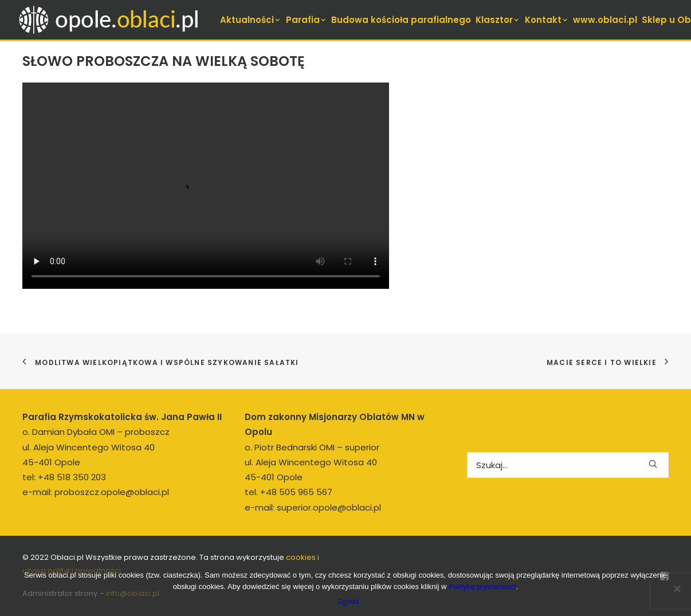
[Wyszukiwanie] (568, 465)
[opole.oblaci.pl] (115, 20)
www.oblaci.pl (605, 20)
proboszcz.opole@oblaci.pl (112, 492)
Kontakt (547, 20)
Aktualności (251, 20)
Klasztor (498, 20)
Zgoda (349, 601)
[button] (653, 464)
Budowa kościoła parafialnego (401, 20)
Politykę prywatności (482, 586)
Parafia (307, 20)
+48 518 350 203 (72, 477)
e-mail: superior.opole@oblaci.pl (313, 507)
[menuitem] (251, 20)
